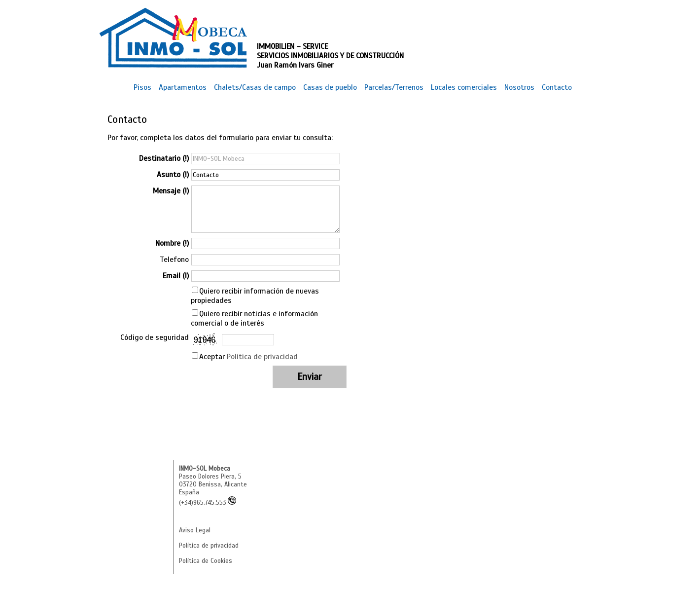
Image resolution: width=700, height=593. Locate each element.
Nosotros (519, 87)
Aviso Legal (195, 530)
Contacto (557, 87)
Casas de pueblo (330, 87)
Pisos (142, 87)
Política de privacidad (262, 356)
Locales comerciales (464, 87)
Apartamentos (183, 87)
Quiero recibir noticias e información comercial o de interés (254, 318)
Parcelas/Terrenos (394, 87)
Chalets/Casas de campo (255, 87)
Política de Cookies (206, 561)
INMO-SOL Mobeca (205, 469)
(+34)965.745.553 (208, 503)
